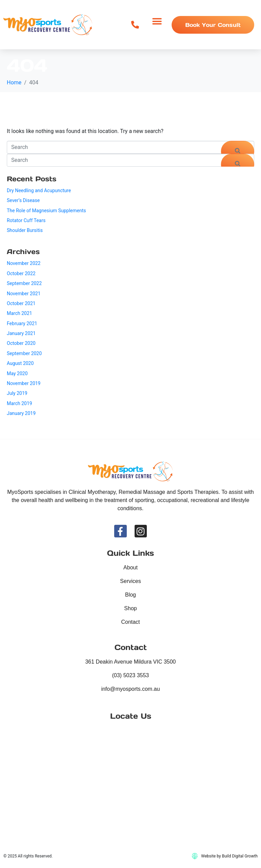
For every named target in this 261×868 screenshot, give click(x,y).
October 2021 (21, 303)
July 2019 (17, 393)
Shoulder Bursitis (25, 230)
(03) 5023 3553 (131, 675)
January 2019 (21, 413)
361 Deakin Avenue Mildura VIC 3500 (131, 662)
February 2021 (22, 323)
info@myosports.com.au (131, 689)
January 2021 (21, 333)
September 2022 (24, 283)
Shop (130, 608)
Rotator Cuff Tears (26, 220)
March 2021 (19, 313)
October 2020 (21, 343)
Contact (130, 622)
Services (130, 581)
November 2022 (24, 263)
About (130, 567)
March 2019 (19, 403)
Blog (130, 595)
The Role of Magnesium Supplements (46, 211)
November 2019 (24, 383)
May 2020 (17, 373)
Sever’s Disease (23, 200)
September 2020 (24, 353)
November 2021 (24, 294)
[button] (157, 21)
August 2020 (20, 363)
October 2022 (21, 273)
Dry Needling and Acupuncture (39, 190)
